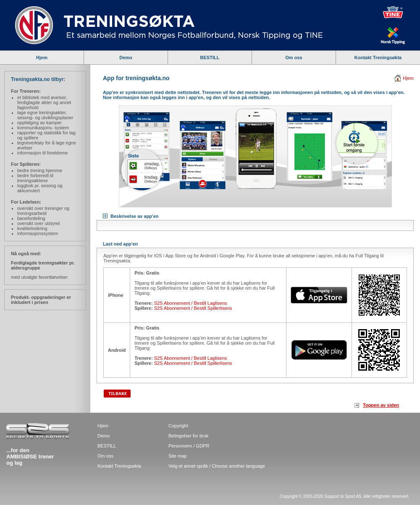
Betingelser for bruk (188, 436)
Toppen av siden (381, 405)
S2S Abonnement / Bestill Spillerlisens (193, 308)
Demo (126, 58)
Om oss (294, 58)
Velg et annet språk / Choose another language (217, 466)
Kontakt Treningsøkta (378, 58)
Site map (177, 456)
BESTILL (210, 58)
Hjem (42, 58)
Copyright (178, 426)
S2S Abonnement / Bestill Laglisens (191, 303)
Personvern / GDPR (189, 446)
